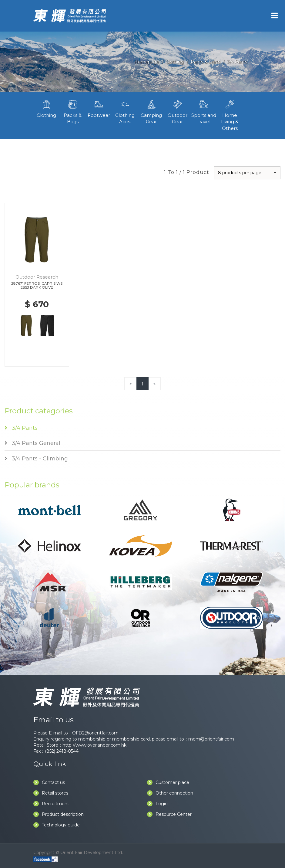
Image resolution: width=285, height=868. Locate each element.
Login (157, 804)
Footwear (99, 108)
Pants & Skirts (205, 62)
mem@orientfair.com (211, 739)
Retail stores (51, 793)
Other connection (170, 793)
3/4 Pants (237, 62)
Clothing (175, 62)
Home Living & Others (230, 115)
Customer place (168, 782)
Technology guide (57, 825)
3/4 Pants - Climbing (36, 459)
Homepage (147, 62)
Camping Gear (151, 111)
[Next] (154, 384)
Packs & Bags (72, 111)
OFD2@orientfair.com (95, 733)
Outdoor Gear (177, 111)
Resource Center (169, 814)
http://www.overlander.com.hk (94, 745)
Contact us (49, 782)
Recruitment (51, 804)
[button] (247, 173)
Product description (59, 814)
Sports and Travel (203, 111)
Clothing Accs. (125, 111)
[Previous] (131, 384)
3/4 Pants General (32, 443)
